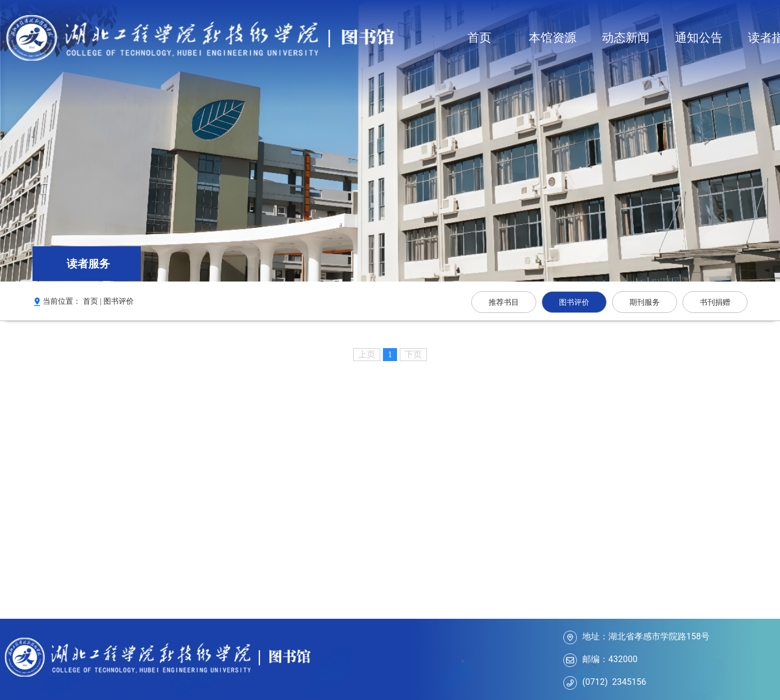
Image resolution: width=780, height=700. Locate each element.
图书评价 (119, 301)
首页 (479, 38)
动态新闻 (626, 38)
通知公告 (699, 38)
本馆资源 (552, 38)
